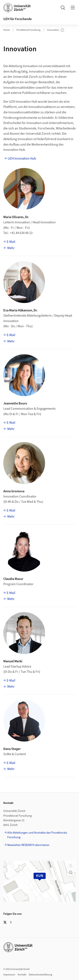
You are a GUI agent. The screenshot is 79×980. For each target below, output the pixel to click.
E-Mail (11, 242)
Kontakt (22, 975)
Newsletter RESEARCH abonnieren (28, 845)
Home (7, 30)
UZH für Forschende (18, 19)
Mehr (11, 248)
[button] (71, 866)
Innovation (56, 30)
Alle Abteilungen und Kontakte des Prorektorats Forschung (37, 835)
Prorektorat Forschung (28, 30)
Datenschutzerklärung (40, 975)
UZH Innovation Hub (22, 159)
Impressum (9, 975)
